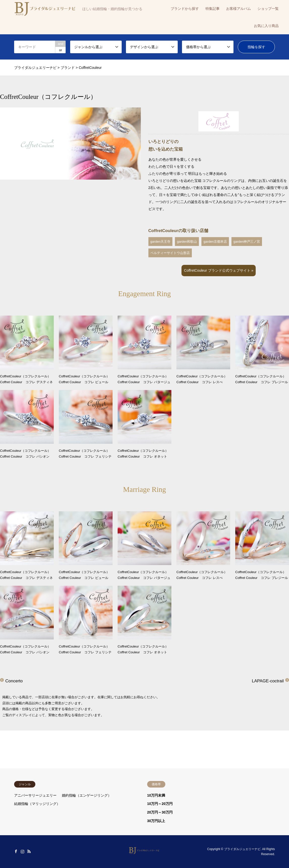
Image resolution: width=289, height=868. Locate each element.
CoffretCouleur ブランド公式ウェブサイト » (219, 270)
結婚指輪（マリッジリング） (37, 804)
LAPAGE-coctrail (268, 681)
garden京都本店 (215, 242)
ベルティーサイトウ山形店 (170, 253)
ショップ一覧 (268, 9)
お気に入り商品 (266, 26)
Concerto (14, 681)
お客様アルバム (239, 9)
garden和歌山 (187, 242)
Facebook (16, 851)
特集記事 (213, 9)
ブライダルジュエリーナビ (242, 849)
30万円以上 (156, 821)
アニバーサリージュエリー (35, 795)
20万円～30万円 (160, 812)
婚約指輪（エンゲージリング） (87, 795)
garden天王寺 (160, 242)
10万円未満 (156, 795)
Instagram (22, 851)
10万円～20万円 (160, 804)
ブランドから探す (185, 9)
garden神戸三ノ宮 (247, 242)
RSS (29, 851)
